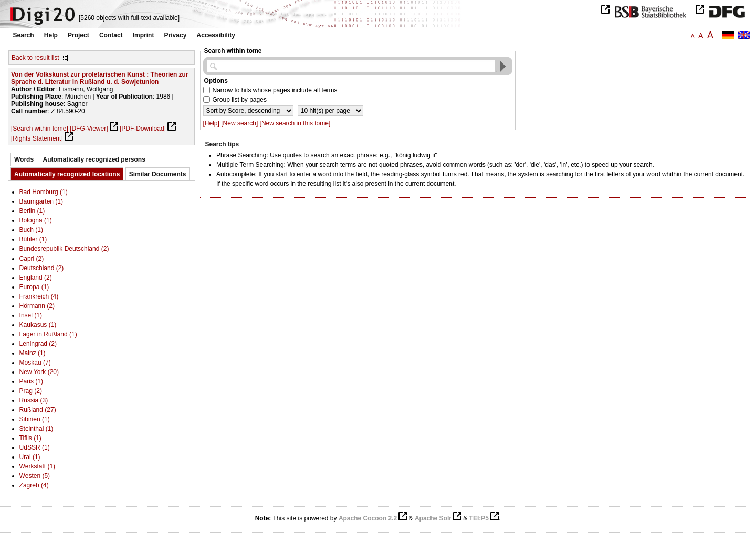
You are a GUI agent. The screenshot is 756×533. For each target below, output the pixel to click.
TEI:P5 (479, 518)
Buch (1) (31, 230)
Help (51, 35)
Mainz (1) (33, 353)
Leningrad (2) (38, 344)
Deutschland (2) (42, 268)
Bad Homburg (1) (44, 192)
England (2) (36, 278)
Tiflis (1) (30, 438)
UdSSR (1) (35, 447)
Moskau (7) (35, 363)
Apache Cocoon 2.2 (368, 518)
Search (24, 35)
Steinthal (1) (36, 429)
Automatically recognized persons (94, 159)
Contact (111, 35)
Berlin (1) (32, 211)
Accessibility (216, 35)
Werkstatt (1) (37, 466)
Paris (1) (31, 381)
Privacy (176, 35)
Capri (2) (32, 259)
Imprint (144, 35)
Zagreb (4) (34, 485)
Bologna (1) (36, 220)
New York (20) (39, 372)
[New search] (239, 123)
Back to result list (35, 58)
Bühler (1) (33, 239)
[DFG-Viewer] (89, 129)
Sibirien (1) (35, 419)
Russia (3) (34, 400)
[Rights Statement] (37, 138)
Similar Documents (158, 174)
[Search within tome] (40, 129)
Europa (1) (34, 287)
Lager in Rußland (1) (48, 334)
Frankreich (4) (39, 296)
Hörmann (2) (37, 306)
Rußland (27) (38, 410)
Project (78, 35)
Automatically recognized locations (67, 174)
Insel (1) (31, 315)
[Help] (211, 123)
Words (24, 159)
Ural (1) (30, 457)
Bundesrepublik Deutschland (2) (64, 249)
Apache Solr (433, 518)
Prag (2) (31, 391)
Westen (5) (35, 476)
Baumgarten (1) (41, 201)
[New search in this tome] (295, 123)
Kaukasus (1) (38, 325)
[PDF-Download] (143, 129)
